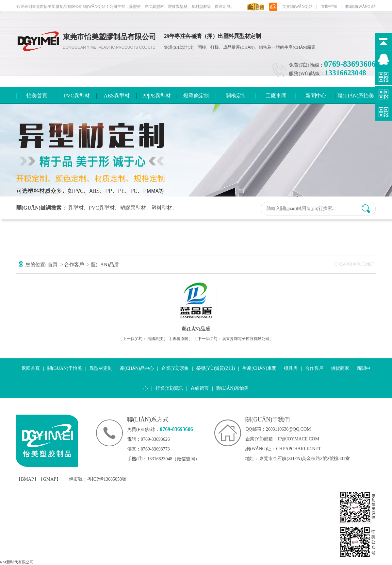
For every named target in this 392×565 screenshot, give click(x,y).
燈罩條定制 (196, 96)
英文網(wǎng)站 (297, 7)
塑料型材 (162, 208)
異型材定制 (101, 368)
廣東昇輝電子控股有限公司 (234, 339)
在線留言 (200, 388)
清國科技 (143, 339)
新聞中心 (316, 96)
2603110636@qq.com (288, 429)
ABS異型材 (116, 96)
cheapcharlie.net (298, 449)
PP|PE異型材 (156, 96)
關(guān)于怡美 (65, 368)
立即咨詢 (329, 7)
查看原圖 (181, 339)
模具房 (291, 368)
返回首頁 (31, 368)
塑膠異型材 (133, 208)
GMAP (50, 479)
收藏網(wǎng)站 (360, 7)
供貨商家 (340, 368)
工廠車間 (276, 96)
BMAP (27, 479)
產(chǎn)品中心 (137, 368)
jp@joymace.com (298, 439)
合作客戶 (75, 265)
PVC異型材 (77, 96)
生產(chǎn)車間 (259, 368)
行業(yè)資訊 (169, 388)
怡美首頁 (37, 96)
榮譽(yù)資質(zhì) (216, 368)
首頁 (53, 265)
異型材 (76, 208)
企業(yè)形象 (175, 368)
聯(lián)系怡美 (356, 96)
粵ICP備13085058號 (107, 479)
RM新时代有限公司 (17, 562)
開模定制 (236, 96)
